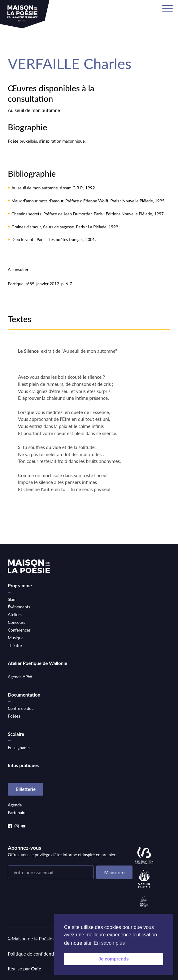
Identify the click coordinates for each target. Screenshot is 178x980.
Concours (16, 622)
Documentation (24, 695)
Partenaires (18, 813)
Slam (12, 599)
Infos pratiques (23, 765)
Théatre (15, 645)
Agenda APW (20, 677)
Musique (16, 638)
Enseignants (19, 748)
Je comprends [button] (114, 959)
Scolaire (16, 734)
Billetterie (26, 789)
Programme (20, 585)
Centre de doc (21, 708)
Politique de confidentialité (35, 954)
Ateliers (15, 615)
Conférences (19, 630)
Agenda (15, 805)
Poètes (14, 716)
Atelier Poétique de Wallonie (37, 663)
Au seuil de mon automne (34, 110)
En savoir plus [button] (109, 943)
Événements (19, 607)
